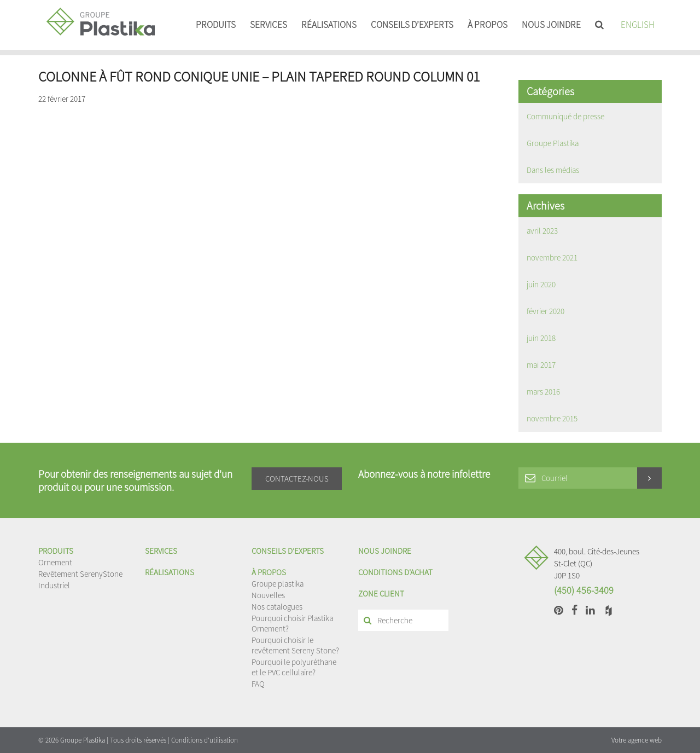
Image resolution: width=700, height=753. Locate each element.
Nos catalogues (277, 607)
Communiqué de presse (565, 116)
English (638, 25)
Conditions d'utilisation (205, 740)
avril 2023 (542, 231)
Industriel (54, 585)
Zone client (381, 593)
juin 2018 (541, 338)
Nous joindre (551, 25)
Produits (216, 25)
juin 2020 (541, 284)
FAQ (258, 684)
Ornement (55, 562)
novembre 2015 (552, 418)
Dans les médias (553, 170)
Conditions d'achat (395, 572)
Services (269, 25)
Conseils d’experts (412, 25)
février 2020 (546, 311)
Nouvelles (268, 595)
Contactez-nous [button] (297, 479)
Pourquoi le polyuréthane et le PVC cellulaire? (294, 667)
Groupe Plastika (553, 143)
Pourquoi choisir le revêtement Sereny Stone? (295, 645)
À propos (488, 25)
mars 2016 (543, 392)
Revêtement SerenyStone (80, 574)
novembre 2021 (552, 257)
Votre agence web (637, 740)
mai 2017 (541, 365)
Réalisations (329, 25)
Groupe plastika (278, 584)
